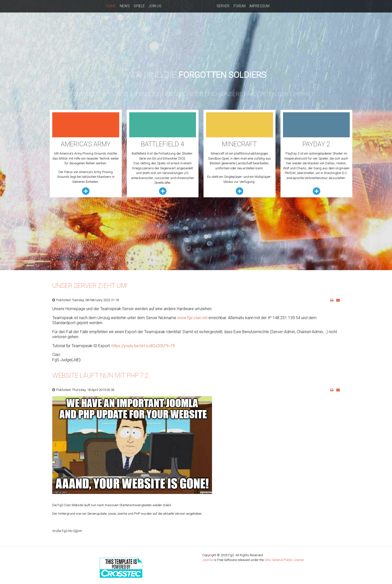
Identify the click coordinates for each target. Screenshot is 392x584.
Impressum (259, 6)
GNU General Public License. (284, 560)
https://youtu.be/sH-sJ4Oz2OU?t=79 (143, 346)
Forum (239, 6)
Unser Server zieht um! (90, 286)
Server (223, 6)
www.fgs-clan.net (192, 318)
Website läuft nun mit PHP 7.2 (100, 375)
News (125, 6)
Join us (155, 6)
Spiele (139, 6)
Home (111, 6)
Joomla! (208, 560)
